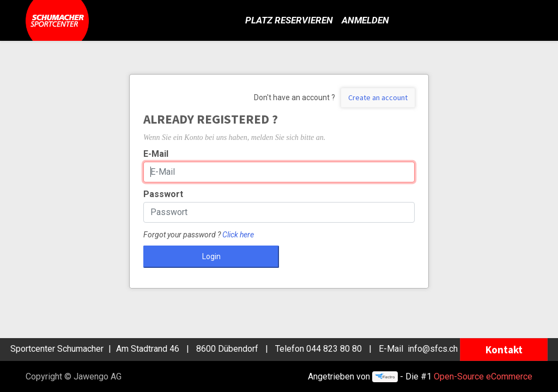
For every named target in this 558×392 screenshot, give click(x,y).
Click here (238, 235)
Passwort (163, 194)
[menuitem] (289, 21)
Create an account (378, 97)
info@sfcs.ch (433, 349)
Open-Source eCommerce (483, 376)
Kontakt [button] (504, 350)
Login (211, 256)
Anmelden (365, 20)
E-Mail (156, 154)
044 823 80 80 (334, 349)
